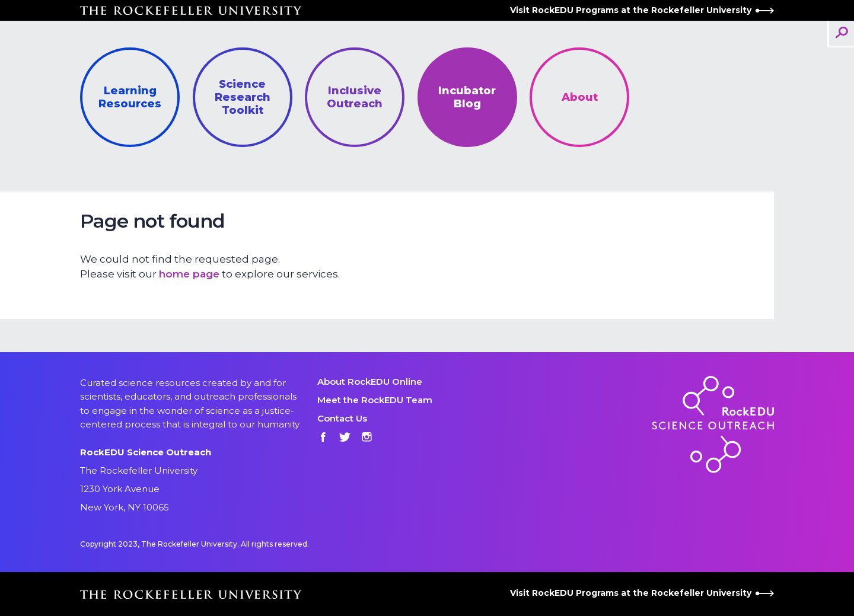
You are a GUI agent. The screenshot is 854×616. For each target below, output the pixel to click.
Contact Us (342, 418)
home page (189, 274)
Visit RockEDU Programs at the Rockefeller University (642, 10)
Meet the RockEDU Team (375, 400)
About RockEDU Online (370, 382)
